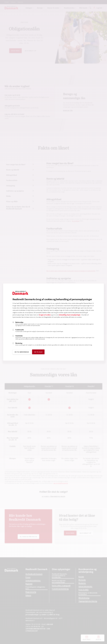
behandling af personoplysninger (70, 315)
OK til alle (38, 352)
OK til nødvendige (22, 352)
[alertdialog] (53, 322)
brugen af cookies (45, 315)
